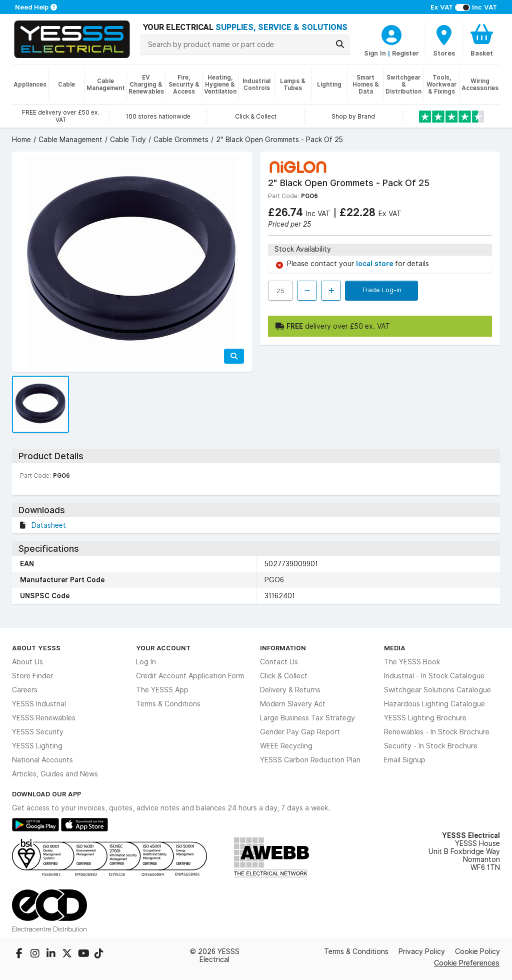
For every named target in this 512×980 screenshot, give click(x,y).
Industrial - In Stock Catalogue (434, 676)
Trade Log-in (381, 290)
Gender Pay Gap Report (300, 732)
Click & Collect (284, 676)
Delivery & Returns (290, 690)
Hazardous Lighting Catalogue (434, 704)
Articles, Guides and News (55, 774)
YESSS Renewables (44, 718)
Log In (146, 662)
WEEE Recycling (286, 746)
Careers (25, 690)
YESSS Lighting (37, 746)
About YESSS (36, 648)
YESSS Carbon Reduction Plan (310, 760)
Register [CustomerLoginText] (405, 53)
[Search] (340, 44)
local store (375, 264)
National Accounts (42, 760)
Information (283, 648)
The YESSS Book (412, 662)
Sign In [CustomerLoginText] (375, 53)
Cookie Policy (477, 951)
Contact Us (279, 662)
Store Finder (32, 676)
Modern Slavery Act (293, 704)
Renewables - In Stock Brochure (437, 732)
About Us (27, 662)
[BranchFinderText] (444, 40)
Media (395, 648)
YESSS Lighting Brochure (425, 718)
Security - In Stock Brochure (431, 746)
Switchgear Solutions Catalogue (437, 690)
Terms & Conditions (168, 704)
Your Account (163, 648)
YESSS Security (38, 732)
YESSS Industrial (39, 704)
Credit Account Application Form (190, 676)
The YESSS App (162, 690)
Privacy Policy (422, 951)
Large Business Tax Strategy (307, 718)
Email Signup (405, 760)
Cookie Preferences (467, 963)
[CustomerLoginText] (391, 34)
